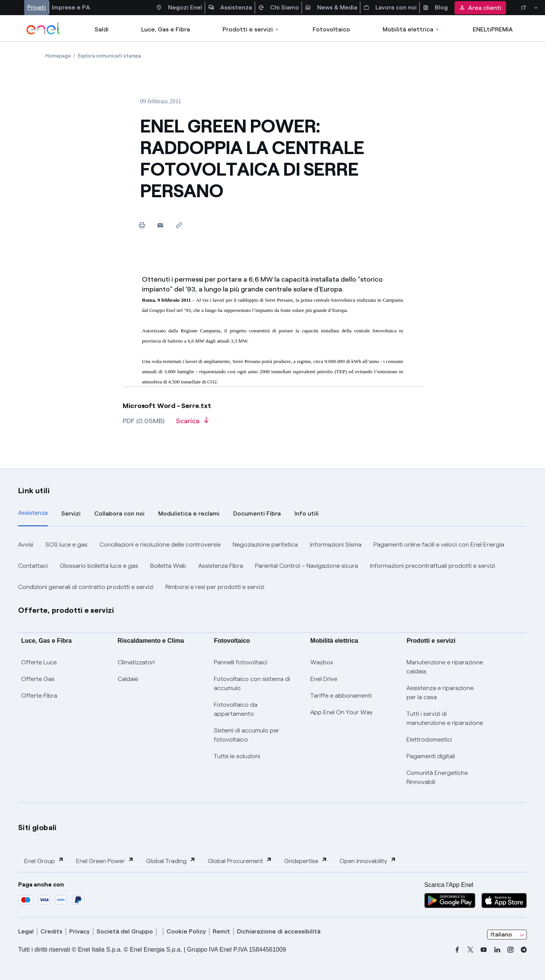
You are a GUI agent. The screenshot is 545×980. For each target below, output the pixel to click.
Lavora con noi (390, 8)
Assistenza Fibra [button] (221, 566)
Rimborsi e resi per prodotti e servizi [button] (215, 587)
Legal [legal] (26, 931)
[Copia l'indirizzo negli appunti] (179, 225)
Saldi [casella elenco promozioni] (102, 29)
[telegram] (524, 950)
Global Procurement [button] (240, 861)
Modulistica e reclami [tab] (189, 513)
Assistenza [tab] (33, 513)
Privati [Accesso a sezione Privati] (37, 7)
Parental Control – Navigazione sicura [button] (307, 566)
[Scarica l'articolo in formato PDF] (192, 424)
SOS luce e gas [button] (66, 545)
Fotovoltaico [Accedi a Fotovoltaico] (331, 29)
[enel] (43, 28)
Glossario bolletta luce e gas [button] (99, 566)
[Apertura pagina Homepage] (58, 56)
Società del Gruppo (125, 931)
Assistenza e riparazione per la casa (440, 693)
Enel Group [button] (44, 861)
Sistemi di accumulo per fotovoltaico (247, 735)
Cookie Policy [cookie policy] (186, 931)
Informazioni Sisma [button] (336, 545)
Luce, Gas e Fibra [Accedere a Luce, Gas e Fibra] (166, 29)
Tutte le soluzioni (237, 756)
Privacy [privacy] (79, 931)
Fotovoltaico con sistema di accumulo (252, 683)
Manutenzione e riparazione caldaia (445, 667)
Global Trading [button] (171, 861)
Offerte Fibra (39, 696)
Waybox (322, 662)
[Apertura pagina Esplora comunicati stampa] (110, 56)
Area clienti (480, 8)
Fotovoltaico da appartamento (236, 709)
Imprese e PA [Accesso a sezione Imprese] (71, 7)
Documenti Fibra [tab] (257, 513)
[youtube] (484, 950)
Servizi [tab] (71, 513)
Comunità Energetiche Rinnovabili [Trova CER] (437, 777)
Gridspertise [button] (306, 861)
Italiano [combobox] (501, 934)
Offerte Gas (38, 679)
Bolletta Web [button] (168, 566)
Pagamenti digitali (431, 756)
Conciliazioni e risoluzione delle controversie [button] (160, 545)
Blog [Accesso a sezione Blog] (435, 8)
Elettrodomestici (429, 739)
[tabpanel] (272, 566)
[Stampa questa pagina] (142, 225)
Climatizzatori (136, 662)
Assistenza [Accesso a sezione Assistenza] (230, 8)
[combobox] (507, 935)
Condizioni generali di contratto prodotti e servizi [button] (86, 587)
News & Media (331, 8)
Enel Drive (324, 679)
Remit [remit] (221, 931)
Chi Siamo (279, 8)
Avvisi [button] (26, 545)
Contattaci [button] (33, 566)
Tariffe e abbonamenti (341, 696)
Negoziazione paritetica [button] (265, 545)
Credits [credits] (51, 931)
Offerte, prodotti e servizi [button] (66, 610)
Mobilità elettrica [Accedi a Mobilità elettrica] (411, 29)
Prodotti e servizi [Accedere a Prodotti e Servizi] (251, 29)
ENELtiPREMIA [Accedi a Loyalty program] (493, 29)
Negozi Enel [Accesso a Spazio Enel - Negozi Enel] (179, 8)
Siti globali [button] (37, 827)
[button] (160, 225)
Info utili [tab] (307, 513)
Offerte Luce (39, 662)
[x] (470, 950)
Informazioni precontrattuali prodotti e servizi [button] (433, 566)
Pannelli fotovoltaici (241, 662)
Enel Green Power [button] (105, 861)
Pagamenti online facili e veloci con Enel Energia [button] (439, 545)
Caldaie (128, 679)
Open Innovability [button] (368, 861)
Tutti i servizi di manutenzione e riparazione (445, 718)
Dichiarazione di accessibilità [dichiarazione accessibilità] (279, 931)
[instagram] (511, 950)
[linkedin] (497, 950)
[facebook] (457, 950)
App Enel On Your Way (342, 712)
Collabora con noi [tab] (119, 513)
